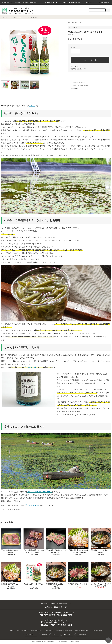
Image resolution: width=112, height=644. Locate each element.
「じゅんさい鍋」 (31, 367)
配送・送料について (37, 631)
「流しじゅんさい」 (32, 505)
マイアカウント (31, 635)
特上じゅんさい (77, 23)
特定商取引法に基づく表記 (78, 69)
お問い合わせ (103, 3)
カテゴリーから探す (15, 17)
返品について (74, 67)
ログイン (55, 635)
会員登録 (44, 635)
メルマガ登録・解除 (96, 631)
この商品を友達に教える (77, 82)
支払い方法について (22, 631)
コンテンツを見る (31, 17)
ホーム (5, 17)
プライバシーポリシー (81, 631)
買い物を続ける (74, 88)
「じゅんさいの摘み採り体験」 (40, 492)
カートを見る (68, 635)
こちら (32, 106)
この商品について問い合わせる (79, 85)
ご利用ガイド (88, 3)
